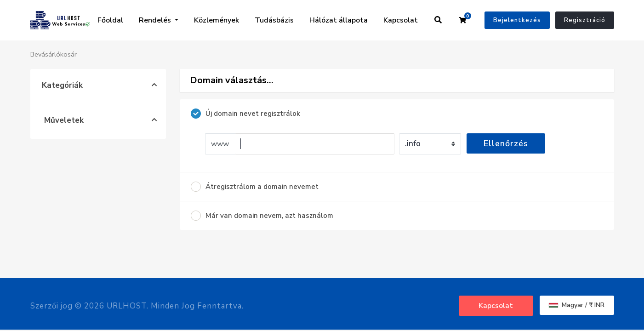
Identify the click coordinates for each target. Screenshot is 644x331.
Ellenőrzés (506, 143)
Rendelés (156, 20)
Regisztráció (585, 20)
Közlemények (217, 20)
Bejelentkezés (517, 20)
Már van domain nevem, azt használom (262, 216)
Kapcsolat (401, 20)
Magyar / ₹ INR (577, 305)
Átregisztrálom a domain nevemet (255, 187)
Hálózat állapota (339, 20)
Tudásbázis (274, 20)
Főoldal (110, 20)
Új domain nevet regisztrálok (245, 114)
